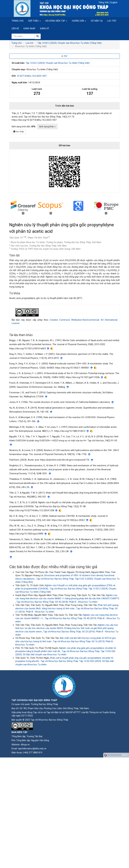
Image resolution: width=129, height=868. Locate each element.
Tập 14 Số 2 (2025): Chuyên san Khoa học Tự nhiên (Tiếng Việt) (69, 43)
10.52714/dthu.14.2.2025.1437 (32, 76)
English (114, 2)
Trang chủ (18, 21)
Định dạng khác (47, 127)
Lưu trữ (112, 21)
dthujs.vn (25, 745)
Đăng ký (45, 28)
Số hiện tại (97, 21)
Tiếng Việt (104, 2)
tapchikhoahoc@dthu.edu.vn (32, 749)
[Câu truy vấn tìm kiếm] (23, 36)
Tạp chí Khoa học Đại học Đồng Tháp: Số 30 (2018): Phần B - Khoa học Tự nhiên (57, 602)
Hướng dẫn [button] (79, 21)
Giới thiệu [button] (34, 21)
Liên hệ (15, 28)
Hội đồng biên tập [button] (56, 21)
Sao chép (19, 132)
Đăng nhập (29, 28)
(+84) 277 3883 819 (32, 753)
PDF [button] (64, 56)
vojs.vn (125, 755)
